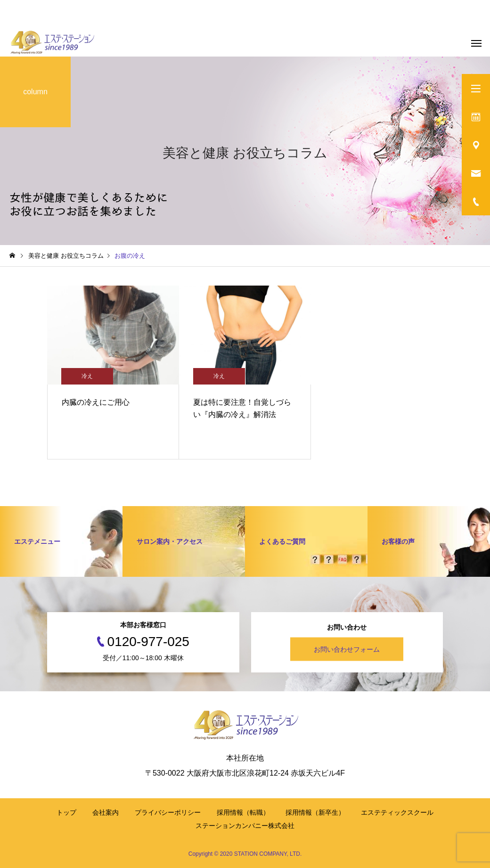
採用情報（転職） (243, 812)
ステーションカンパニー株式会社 (245, 826)
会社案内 (106, 812)
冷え (87, 376)
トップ (66, 812)
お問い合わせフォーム (347, 649)
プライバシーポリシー (168, 812)
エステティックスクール (397, 812)
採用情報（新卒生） (315, 812)
